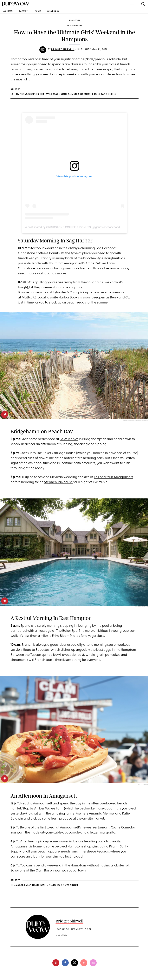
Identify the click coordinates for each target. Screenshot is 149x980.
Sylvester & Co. (63, 293)
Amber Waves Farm (49, 809)
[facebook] (65, 963)
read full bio (61, 935)
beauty (23, 11)
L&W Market (69, 439)
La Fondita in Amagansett (113, 477)
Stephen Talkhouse (58, 482)
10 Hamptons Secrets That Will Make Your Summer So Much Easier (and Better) (64, 94)
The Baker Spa (67, 631)
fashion (7, 11)
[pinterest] (5, 414)
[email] (93, 963)
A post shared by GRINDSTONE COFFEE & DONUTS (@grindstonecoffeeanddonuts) (77, 227)
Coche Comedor (123, 828)
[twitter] (74, 963)
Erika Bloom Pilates (66, 636)
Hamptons (75, 21)
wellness (53, 11)
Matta (26, 298)
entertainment (74, 26)
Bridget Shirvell (63, 50)
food (38, 11)
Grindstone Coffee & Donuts (39, 253)
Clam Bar (42, 871)
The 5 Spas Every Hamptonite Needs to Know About (44, 885)
